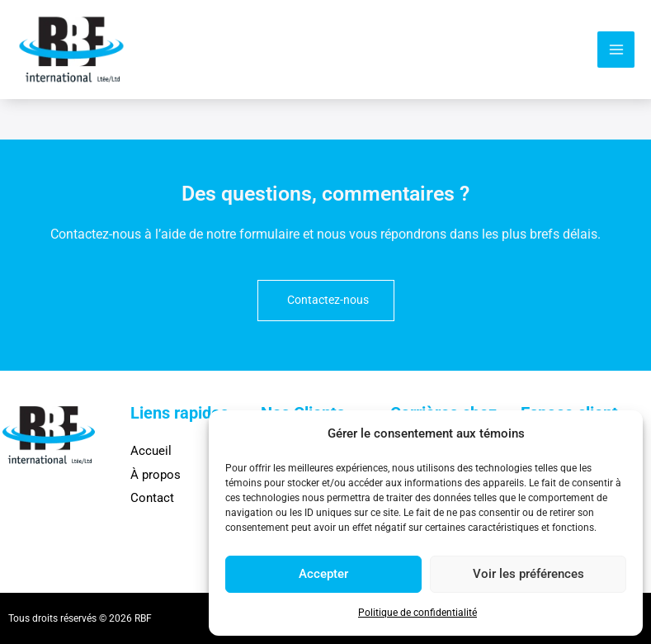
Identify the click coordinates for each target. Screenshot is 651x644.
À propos (156, 475)
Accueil (151, 451)
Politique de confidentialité (417, 613)
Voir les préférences (528, 574)
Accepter (323, 574)
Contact (152, 498)
